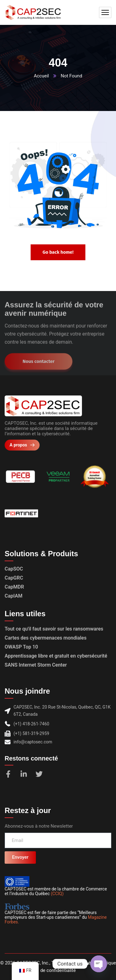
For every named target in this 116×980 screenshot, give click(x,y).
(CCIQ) (57, 894)
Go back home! (58, 252)
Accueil (41, 76)
